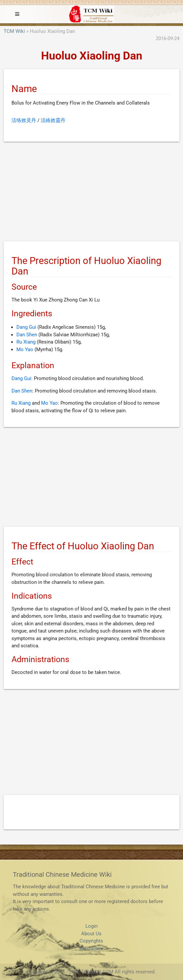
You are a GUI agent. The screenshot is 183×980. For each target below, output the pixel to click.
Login (91, 926)
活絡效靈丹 (53, 120)
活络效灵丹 (24, 120)
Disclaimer (91, 948)
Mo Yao (25, 349)
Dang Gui (26, 327)
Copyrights (91, 941)
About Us (91, 934)
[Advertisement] (91, 193)
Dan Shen (27, 335)
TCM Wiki (14, 31)
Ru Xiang (26, 342)
